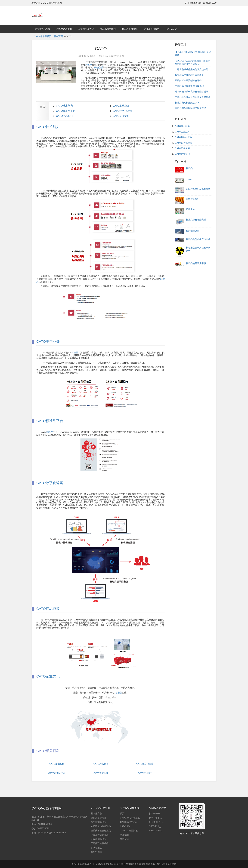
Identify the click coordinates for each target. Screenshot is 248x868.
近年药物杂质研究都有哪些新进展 (192, 92)
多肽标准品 (96, 848)
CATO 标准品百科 (129, 822)
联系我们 (124, 835)
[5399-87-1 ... (156, 813)
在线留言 (124, 839)
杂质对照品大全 (86, 29)
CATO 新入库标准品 (130, 818)
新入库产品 (96, 813)
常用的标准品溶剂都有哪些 (188, 80)
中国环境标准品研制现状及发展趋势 (193, 97)
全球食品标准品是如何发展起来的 (192, 69)
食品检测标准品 (99, 822)
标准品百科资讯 (130, 29)
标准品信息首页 (42, 29)
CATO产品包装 (64, 116)
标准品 (89, 65)
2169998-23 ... (156, 822)
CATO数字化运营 (122, 111)
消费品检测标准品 (100, 835)
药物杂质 (99, 68)
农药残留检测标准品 (101, 826)
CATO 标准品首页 (43, 36)
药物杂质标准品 (99, 818)
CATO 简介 (126, 826)
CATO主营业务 (121, 106)
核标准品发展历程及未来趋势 (189, 75)
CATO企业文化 (121, 116)
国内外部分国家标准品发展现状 (190, 108)
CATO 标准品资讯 (129, 831)
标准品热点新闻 (108, 29)
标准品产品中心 (64, 29)
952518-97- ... (156, 831)
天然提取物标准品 (100, 843)
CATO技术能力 (64, 106)
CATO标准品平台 (66, 111)
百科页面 (58, 36)
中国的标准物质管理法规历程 (189, 86)
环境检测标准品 (99, 839)
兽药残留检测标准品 (101, 831)
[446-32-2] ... (156, 818)
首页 (122, 813)
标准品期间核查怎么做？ (187, 103)
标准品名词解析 (152, 29)
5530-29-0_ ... (156, 826)
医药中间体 (96, 852)
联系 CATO (171, 29)
